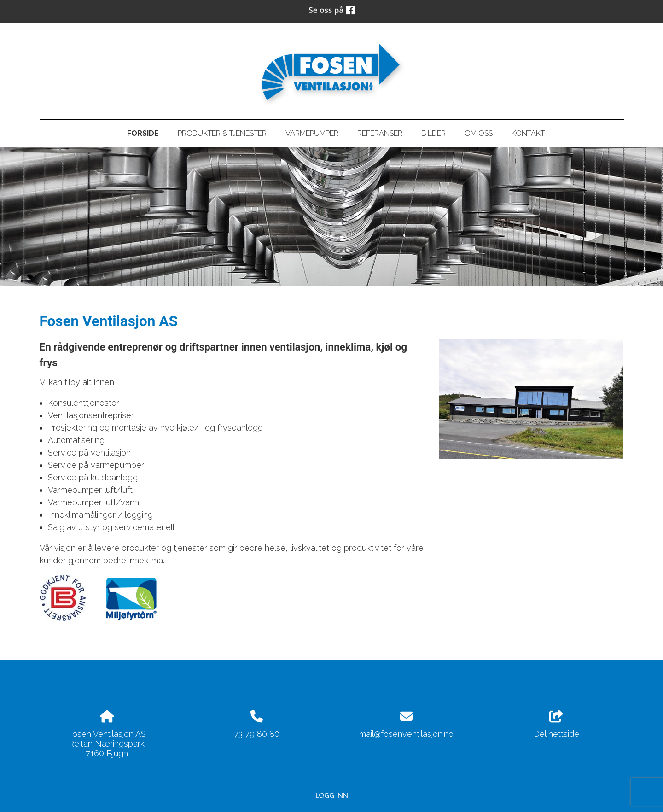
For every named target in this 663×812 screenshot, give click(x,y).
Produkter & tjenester (222, 133)
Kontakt (528, 133)
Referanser (380, 133)
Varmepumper (312, 133)
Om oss (479, 133)
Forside (143, 133)
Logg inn (331, 795)
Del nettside (556, 724)
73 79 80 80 (257, 734)
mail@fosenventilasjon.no (406, 734)
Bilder (433, 133)
